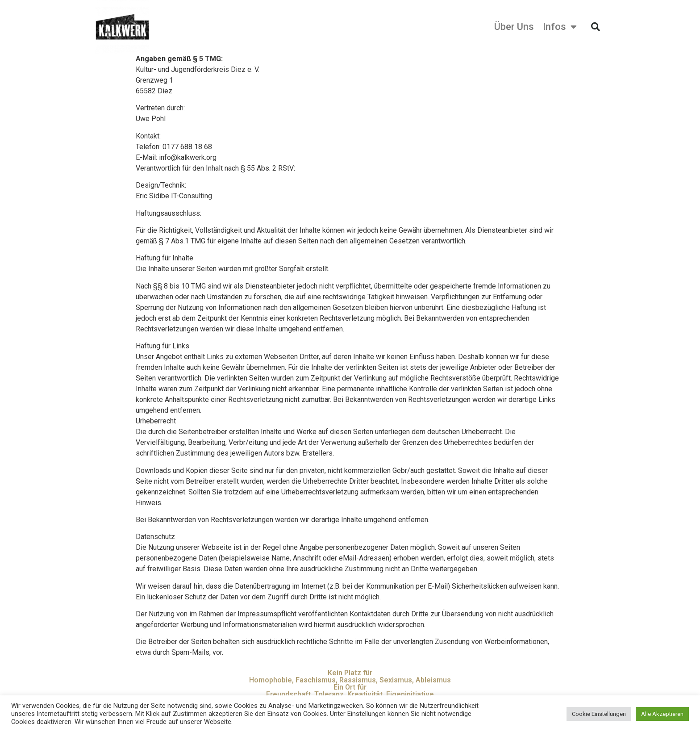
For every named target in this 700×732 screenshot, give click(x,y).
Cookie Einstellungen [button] (599, 714)
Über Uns (514, 27)
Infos (560, 27)
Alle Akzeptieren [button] (662, 714)
